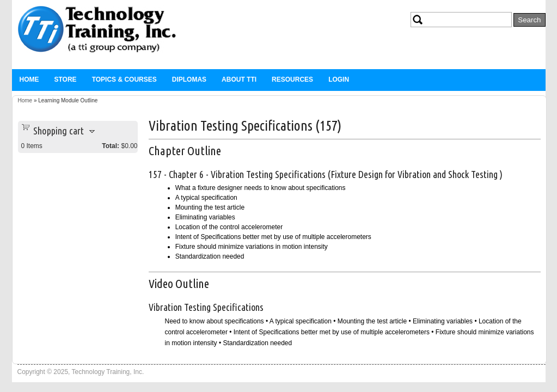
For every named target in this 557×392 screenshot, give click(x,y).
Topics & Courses (124, 79)
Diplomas (189, 79)
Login (339, 79)
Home (29, 79)
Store (66, 79)
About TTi (239, 79)
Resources (292, 79)
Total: (111, 146)
